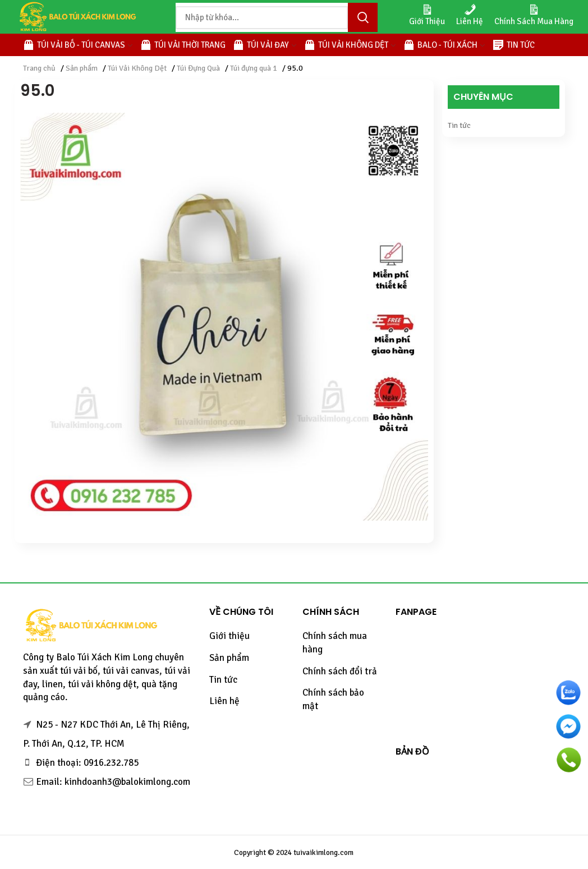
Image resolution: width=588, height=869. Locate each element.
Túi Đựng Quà (198, 68)
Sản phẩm (82, 68)
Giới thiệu (229, 636)
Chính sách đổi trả (340, 671)
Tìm (362, 17)
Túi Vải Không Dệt (137, 68)
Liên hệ (224, 701)
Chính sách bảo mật (333, 699)
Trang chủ (39, 68)
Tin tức (459, 125)
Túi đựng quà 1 (254, 68)
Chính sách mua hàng (335, 643)
